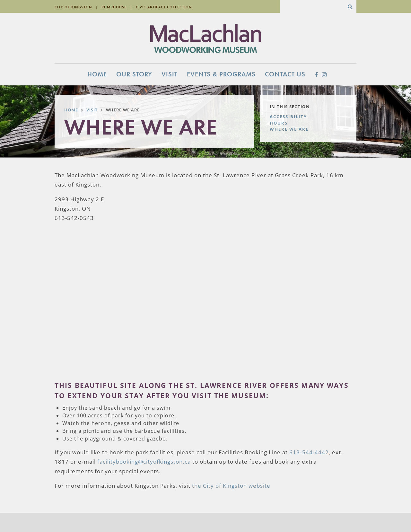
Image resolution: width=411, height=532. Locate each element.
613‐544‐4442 (309, 452)
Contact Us (285, 74)
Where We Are (289, 129)
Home (97, 74)
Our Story (134, 74)
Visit (170, 74)
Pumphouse (114, 7)
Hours (279, 123)
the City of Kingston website (231, 486)
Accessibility (288, 117)
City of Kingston (73, 7)
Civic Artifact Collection (164, 7)
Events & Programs (221, 74)
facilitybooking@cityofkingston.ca (144, 462)
